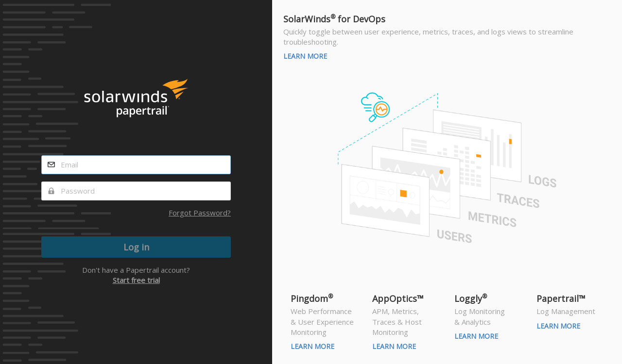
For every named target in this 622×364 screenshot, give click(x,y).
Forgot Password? (200, 213)
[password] (136, 191)
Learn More (305, 56)
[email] (136, 165)
